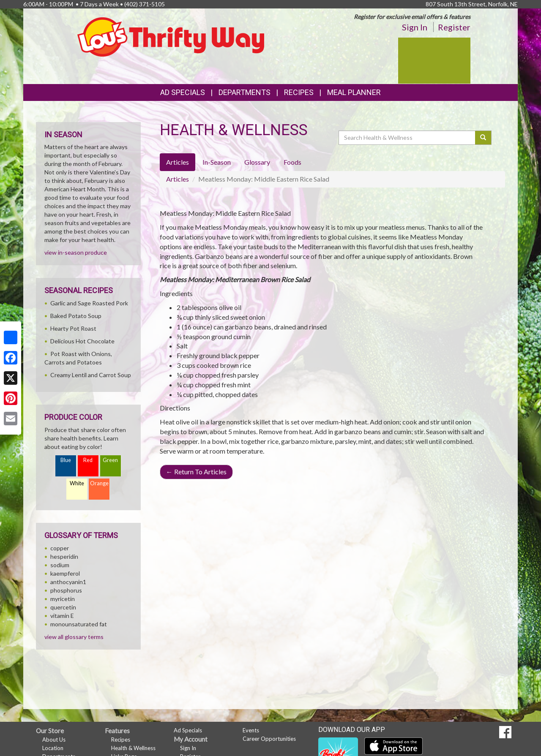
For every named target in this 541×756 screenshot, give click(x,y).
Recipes (299, 92)
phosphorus (66, 590)
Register (454, 27)
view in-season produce (76, 252)
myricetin (63, 599)
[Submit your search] (483, 138)
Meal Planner (354, 92)
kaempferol (65, 573)
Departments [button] (245, 92)
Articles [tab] (178, 162)
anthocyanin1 (68, 582)
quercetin (63, 607)
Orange (99, 483)
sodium (60, 565)
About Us (54, 740)
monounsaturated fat (79, 624)
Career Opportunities (269, 739)
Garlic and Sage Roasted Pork (89, 303)
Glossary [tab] (257, 162)
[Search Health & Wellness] (407, 138)
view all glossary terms (74, 637)
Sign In (415, 27)
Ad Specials (183, 92)
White (77, 483)
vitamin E (62, 616)
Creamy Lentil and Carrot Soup (91, 375)
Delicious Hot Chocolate (82, 341)
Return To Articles (196, 472)
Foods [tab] (292, 162)
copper (60, 548)
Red (88, 460)
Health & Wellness (133, 748)
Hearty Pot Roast (73, 328)
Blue (66, 460)
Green (110, 460)
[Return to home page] (171, 36)
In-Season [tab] (217, 162)
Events (251, 730)
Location (53, 748)
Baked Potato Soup (76, 316)
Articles (178, 179)
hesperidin (64, 556)
